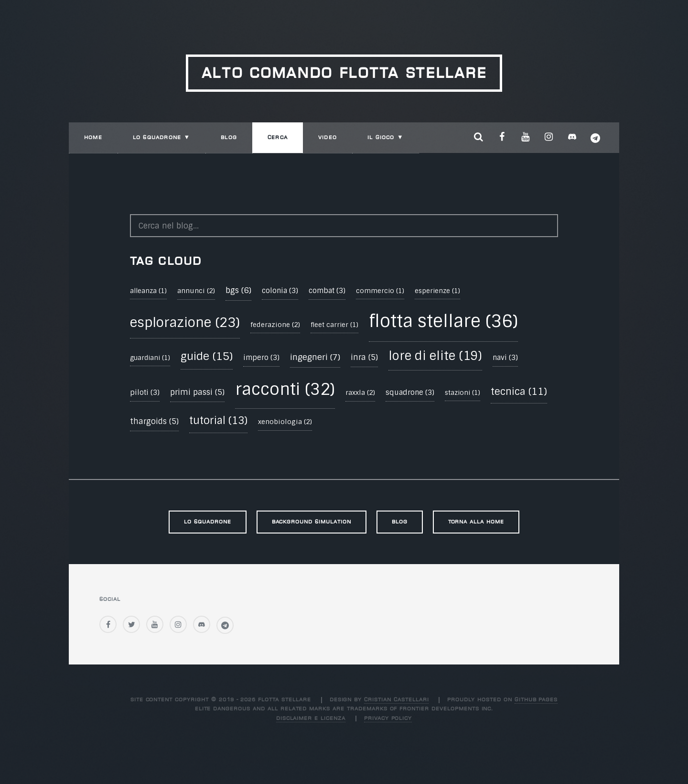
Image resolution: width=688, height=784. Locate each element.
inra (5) (364, 357)
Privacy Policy (388, 718)
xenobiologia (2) (285, 422)
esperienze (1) (437, 291)
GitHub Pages (536, 700)
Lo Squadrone (208, 522)
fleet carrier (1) (334, 325)
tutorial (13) (218, 421)
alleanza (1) (148, 291)
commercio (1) (380, 291)
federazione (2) (275, 325)
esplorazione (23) (185, 322)
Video (328, 137)
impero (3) (261, 358)
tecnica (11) (519, 392)
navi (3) (505, 358)
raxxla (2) (360, 392)
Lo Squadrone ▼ (161, 137)
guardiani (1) (150, 358)
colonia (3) (280, 291)
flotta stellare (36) (443, 321)
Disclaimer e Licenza (311, 718)
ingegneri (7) (315, 357)
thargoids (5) (154, 421)
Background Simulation (312, 522)
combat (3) (327, 291)
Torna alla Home (476, 522)
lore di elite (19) (435, 356)
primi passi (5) (197, 392)
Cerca (278, 137)
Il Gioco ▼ (386, 137)
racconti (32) (285, 389)
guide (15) (207, 356)
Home (93, 137)
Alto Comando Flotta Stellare (344, 73)
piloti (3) (145, 392)
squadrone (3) (410, 392)
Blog (229, 137)
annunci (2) (196, 291)
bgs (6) (238, 290)
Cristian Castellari (396, 700)
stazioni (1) (462, 393)
